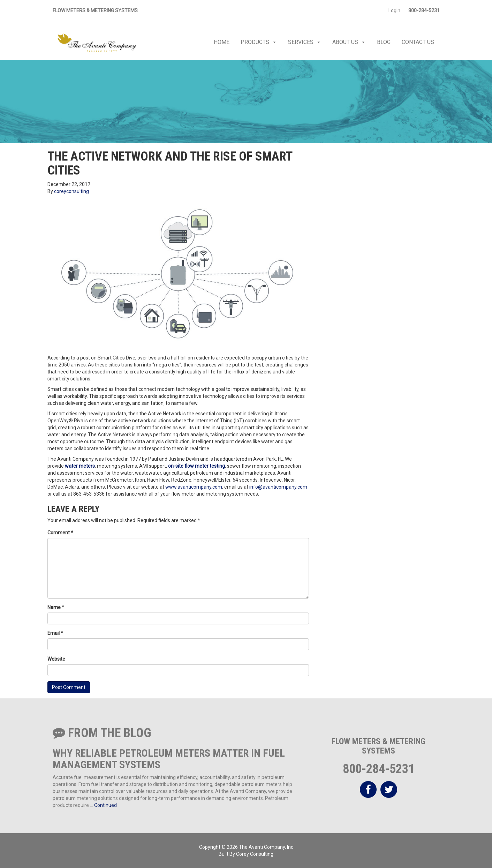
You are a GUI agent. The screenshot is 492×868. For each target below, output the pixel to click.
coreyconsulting (71, 191)
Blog (384, 42)
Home (222, 42)
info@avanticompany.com (278, 487)
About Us (349, 42)
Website (56, 659)
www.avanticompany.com (194, 487)
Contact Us (418, 42)
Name (56, 607)
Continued (105, 805)
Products (259, 42)
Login (394, 10)
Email (55, 633)
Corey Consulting (255, 854)
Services (305, 42)
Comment (60, 533)
